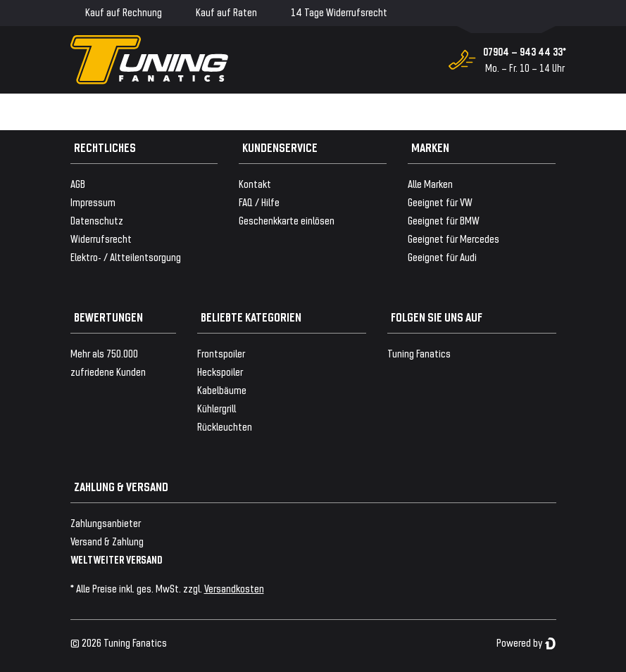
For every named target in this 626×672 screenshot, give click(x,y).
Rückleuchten (225, 426)
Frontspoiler (221, 353)
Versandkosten (234, 588)
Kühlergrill (217, 408)
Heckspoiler (220, 371)
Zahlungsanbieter (106, 522)
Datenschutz (97, 220)
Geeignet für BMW (444, 220)
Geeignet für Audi (442, 256)
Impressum (93, 202)
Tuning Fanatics (419, 353)
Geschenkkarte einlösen (287, 220)
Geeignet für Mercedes (453, 238)
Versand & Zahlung (107, 541)
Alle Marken (430, 183)
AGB (78, 183)
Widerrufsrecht (101, 238)
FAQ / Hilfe (259, 202)
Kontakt (255, 183)
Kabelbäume (222, 389)
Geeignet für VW (440, 202)
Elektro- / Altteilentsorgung (126, 256)
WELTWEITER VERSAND (117, 559)
